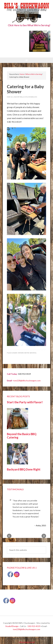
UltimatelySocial (27, 642)
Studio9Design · (12, 626)
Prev (9, 536)
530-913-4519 (34, 626)
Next (44, 536)
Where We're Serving (27, 353)
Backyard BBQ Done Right (24, 469)
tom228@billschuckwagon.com (27, 381)
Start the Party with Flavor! (25, 402)
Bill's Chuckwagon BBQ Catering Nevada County (27, 13)
